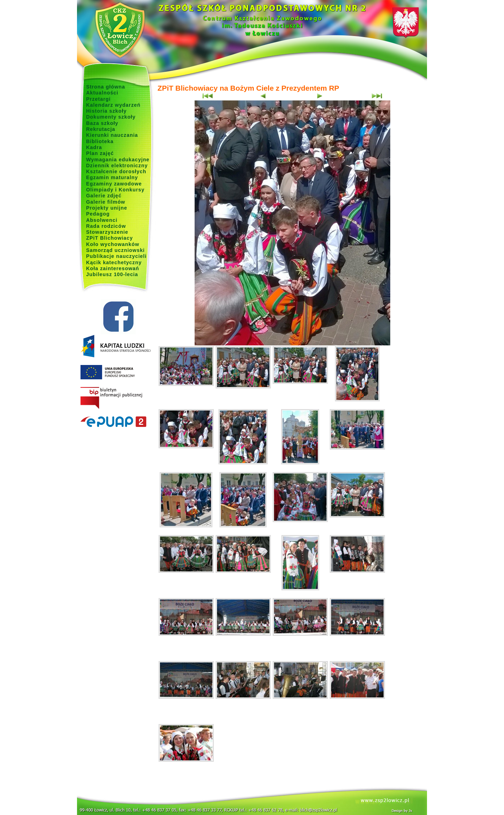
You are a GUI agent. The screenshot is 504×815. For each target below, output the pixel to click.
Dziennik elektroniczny (117, 166)
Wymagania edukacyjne (118, 160)
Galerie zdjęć (104, 196)
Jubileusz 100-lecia (112, 274)
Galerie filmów (106, 202)
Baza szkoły (102, 123)
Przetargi (98, 99)
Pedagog (98, 214)
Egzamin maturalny (112, 177)
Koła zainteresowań (113, 268)
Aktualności (102, 93)
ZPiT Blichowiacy (110, 238)
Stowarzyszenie (107, 232)
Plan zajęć (100, 153)
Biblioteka (100, 141)
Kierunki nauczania (112, 135)
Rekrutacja (101, 129)
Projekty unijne (107, 208)
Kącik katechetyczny (114, 262)
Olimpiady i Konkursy (115, 190)
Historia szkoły (106, 111)
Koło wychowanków (113, 244)
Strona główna (106, 87)
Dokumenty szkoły (111, 117)
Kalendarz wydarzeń (113, 105)
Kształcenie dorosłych (116, 171)
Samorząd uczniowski (115, 250)
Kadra (94, 147)
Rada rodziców (106, 226)
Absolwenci (102, 220)
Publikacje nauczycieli (116, 256)
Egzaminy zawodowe (114, 184)
